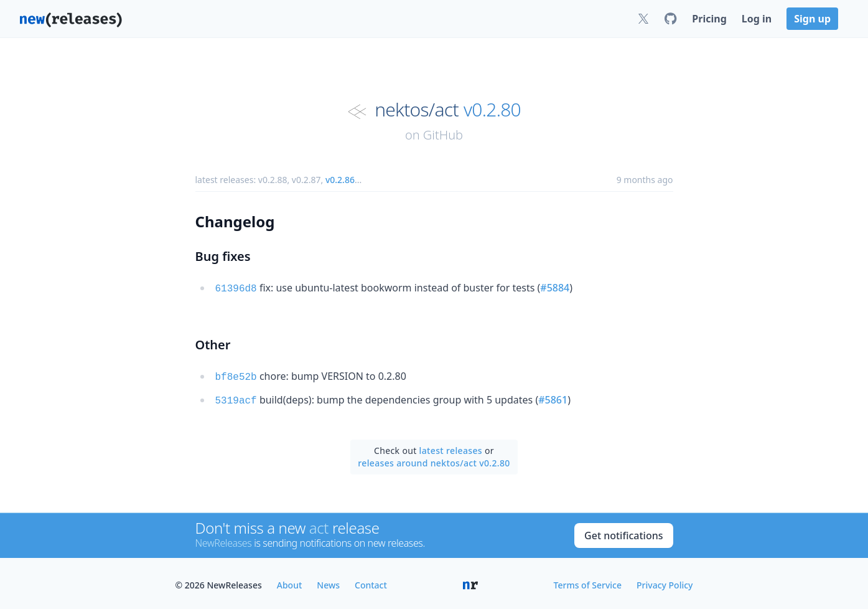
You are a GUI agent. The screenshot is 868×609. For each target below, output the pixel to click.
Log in (757, 19)
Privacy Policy (665, 581)
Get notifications (623, 532)
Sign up (812, 19)
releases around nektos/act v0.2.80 (434, 459)
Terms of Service (588, 581)
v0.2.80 (492, 110)
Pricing (709, 19)
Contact (371, 581)
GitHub (443, 135)
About (290, 581)
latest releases (451, 447)
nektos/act (417, 110)
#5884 (555, 288)
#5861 (553, 397)
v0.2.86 (340, 180)
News (328, 581)
